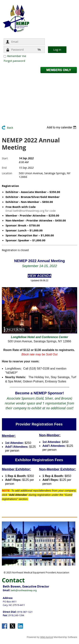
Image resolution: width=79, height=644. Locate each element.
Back (10, 127)
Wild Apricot (47, 637)
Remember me (17, 56)
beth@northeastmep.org (24, 590)
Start (5, 158)
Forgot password (14, 61)
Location (7, 173)
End (4, 168)
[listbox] (62, 127)
